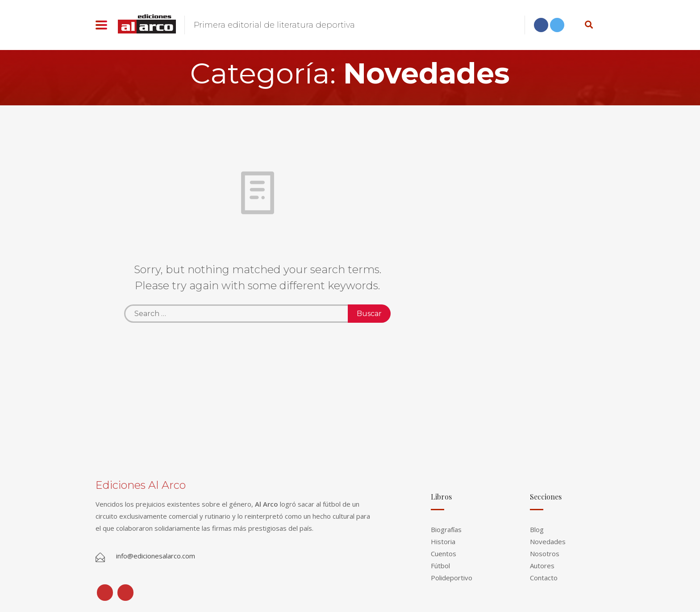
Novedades (548, 541)
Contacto (544, 578)
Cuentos (444, 554)
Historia (443, 541)
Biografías (446, 529)
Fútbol (440, 566)
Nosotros (545, 554)
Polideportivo (452, 578)
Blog (537, 529)
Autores (542, 566)
